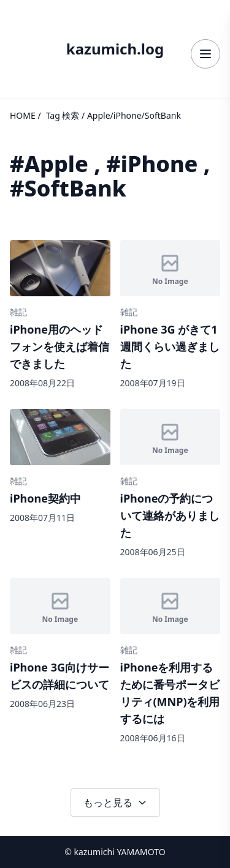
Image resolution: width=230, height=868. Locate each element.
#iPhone (152, 164)
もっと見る (115, 803)
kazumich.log (115, 49)
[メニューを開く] (205, 54)
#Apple (49, 164)
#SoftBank (68, 188)
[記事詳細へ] (60, 315)
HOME (23, 115)
